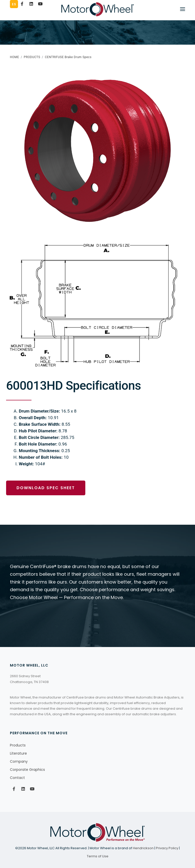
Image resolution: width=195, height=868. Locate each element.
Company (19, 761)
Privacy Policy (167, 848)
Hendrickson (143, 848)
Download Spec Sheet (46, 488)
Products (18, 745)
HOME (14, 57)
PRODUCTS (32, 57)
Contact (17, 778)
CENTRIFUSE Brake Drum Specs (68, 57)
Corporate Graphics (27, 770)
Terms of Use (98, 856)
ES (14, 4)
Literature (18, 753)
